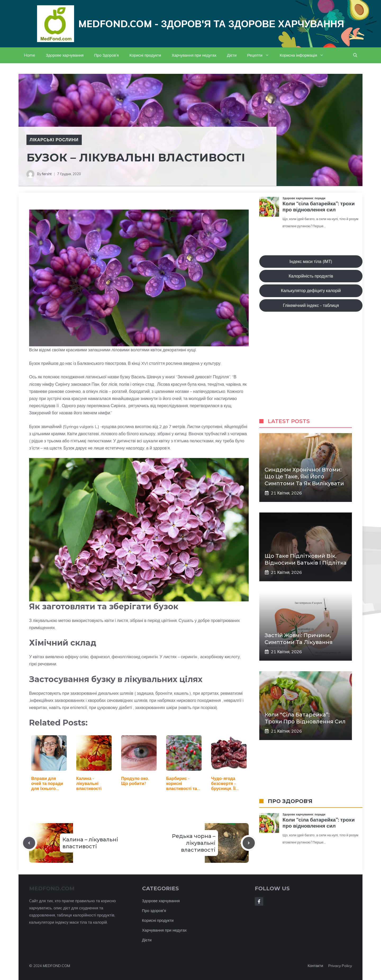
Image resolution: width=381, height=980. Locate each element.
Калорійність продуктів (311, 276)
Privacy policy (340, 966)
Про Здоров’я (106, 55)
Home (30, 55)
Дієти (232, 55)
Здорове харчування (65, 55)
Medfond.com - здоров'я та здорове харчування (211, 24)
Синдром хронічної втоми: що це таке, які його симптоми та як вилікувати (304, 477)
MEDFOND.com (52, 888)
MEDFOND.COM (56, 966)
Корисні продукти (145, 55)
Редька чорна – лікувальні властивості (194, 843)
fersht (47, 174)
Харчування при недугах (194, 55)
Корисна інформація (304, 55)
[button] (355, 55)
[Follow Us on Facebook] (259, 901)
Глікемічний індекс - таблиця (311, 305)
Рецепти (261, 55)
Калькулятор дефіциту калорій (311, 291)
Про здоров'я (154, 911)
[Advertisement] (311, 370)
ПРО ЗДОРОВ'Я (290, 801)
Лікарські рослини (54, 140)
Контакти (315, 966)
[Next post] (249, 843)
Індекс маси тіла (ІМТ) (311, 261)
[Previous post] (29, 843)
